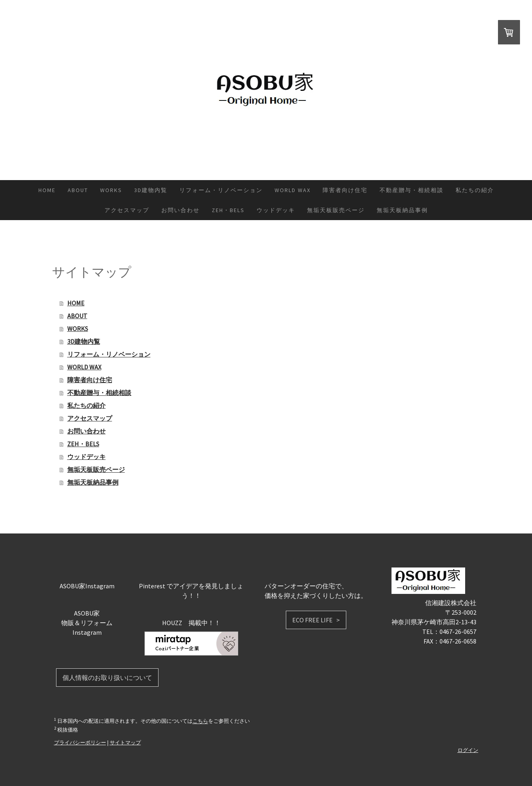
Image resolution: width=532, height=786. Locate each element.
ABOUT (78, 190)
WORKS (111, 190)
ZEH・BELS (228, 210)
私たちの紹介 (475, 190)
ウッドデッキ (276, 210)
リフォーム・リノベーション (221, 190)
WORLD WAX (293, 190)
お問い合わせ (181, 210)
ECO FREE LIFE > (316, 620)
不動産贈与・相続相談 (412, 190)
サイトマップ (125, 742)
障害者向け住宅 (345, 190)
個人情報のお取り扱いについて (107, 678)
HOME (47, 190)
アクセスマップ (127, 210)
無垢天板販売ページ (336, 210)
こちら (200, 721)
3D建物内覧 (151, 190)
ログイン (468, 750)
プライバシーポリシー (80, 742)
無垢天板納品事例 (402, 210)
